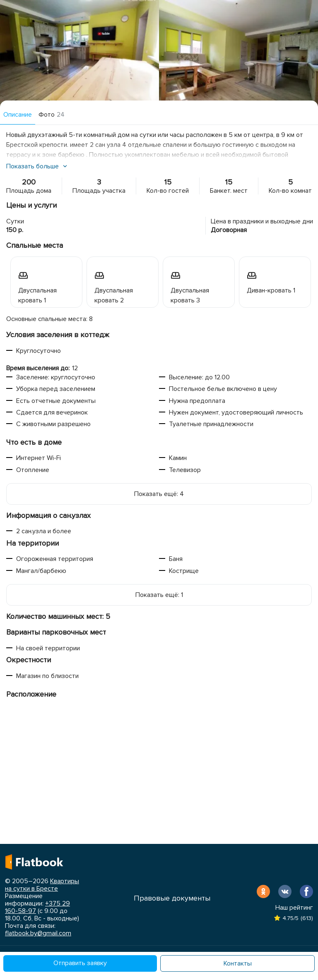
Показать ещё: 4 (159, 494)
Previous (12, 54)
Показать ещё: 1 (159, 595)
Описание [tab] (18, 115)
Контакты (238, 963)
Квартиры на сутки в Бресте (42, 885)
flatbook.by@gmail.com (38, 933)
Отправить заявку (80, 963)
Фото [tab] (52, 115)
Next (306, 54)
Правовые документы (172, 898)
